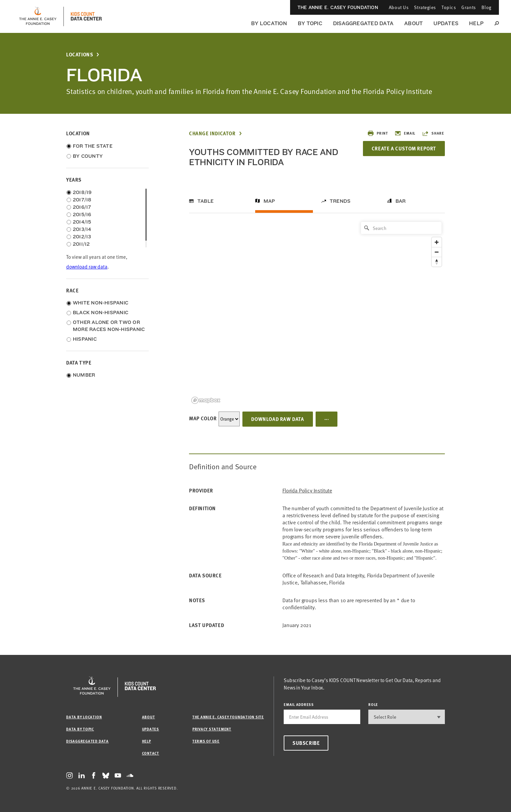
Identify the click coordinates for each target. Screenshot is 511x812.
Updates (446, 23)
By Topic (310, 23)
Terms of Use (206, 741)
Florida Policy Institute (307, 491)
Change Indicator (212, 133)
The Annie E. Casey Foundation (338, 7)
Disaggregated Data (363, 23)
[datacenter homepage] (86, 16)
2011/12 (81, 244)
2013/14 (82, 229)
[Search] (401, 228)
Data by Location (84, 717)
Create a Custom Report (404, 148)
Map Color (203, 418)
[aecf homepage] (38, 16)
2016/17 (82, 207)
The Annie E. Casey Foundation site (228, 717)
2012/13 (82, 237)
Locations (80, 55)
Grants (469, 7)
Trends (340, 201)
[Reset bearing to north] (437, 262)
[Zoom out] (437, 252)
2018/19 (82, 192)
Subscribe (306, 743)
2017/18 (82, 200)
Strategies (425, 7)
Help (476, 23)
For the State (93, 146)
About (413, 23)
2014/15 (82, 222)
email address (299, 704)
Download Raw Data (277, 419)
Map (269, 201)
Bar (401, 201)
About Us (399, 7)
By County (88, 156)
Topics (449, 7)
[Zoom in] (437, 242)
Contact (151, 753)
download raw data (87, 267)
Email (405, 133)
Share (433, 133)
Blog (486, 7)
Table (205, 201)
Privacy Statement (212, 729)
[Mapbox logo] (206, 400)
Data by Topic (80, 729)
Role (373, 704)
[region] (317, 312)
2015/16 (82, 214)
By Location (269, 23)
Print (378, 133)
